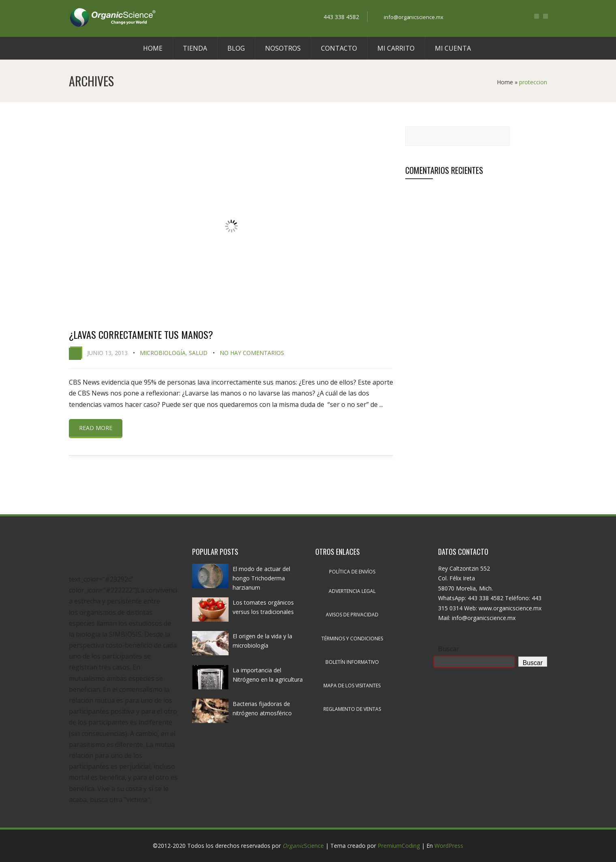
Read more (96, 428)
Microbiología (163, 353)
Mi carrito (396, 48)
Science (303, 846)
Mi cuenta (453, 48)
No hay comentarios (252, 353)
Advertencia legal (352, 591)
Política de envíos (352, 572)
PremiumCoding (399, 846)
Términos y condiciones (352, 638)
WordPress (449, 846)
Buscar (449, 649)
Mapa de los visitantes (352, 686)
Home (153, 48)
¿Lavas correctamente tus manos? (141, 334)
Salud (198, 353)
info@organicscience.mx (414, 17)
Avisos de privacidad (352, 615)
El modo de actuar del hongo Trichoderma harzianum (261, 578)
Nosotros (283, 48)
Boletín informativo (352, 662)
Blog (236, 48)
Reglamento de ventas (352, 709)
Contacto (339, 48)
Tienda (195, 48)
